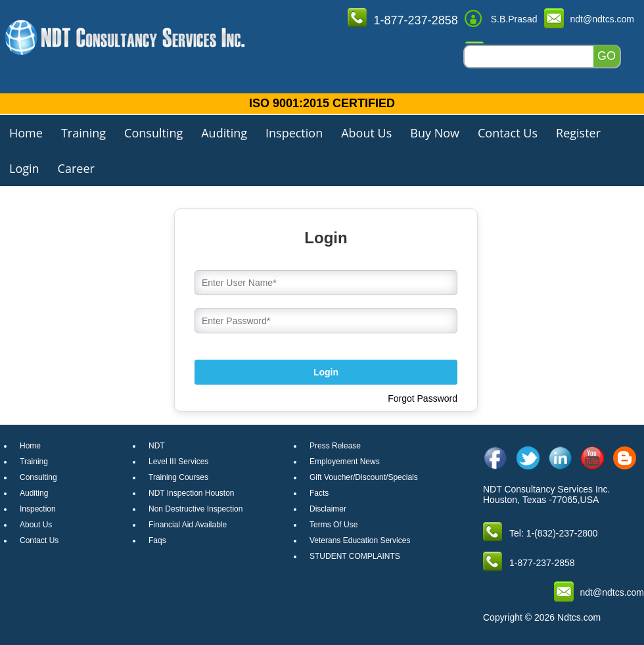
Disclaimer (328, 509)
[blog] (625, 458)
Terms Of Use (333, 525)
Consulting (153, 133)
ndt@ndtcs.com (602, 19)
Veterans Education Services (360, 540)
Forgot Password (423, 398)
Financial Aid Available (188, 525)
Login (24, 168)
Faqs (157, 540)
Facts (319, 493)
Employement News (345, 462)
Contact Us (508, 133)
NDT (157, 446)
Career (76, 168)
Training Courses (178, 477)
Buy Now (435, 133)
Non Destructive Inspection (195, 509)
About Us (366, 133)
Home (26, 133)
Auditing (224, 133)
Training (83, 133)
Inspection (294, 133)
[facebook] (496, 458)
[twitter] (528, 458)
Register (578, 133)
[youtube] (592, 458)
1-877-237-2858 (416, 20)
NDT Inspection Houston (192, 493)
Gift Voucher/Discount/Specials (364, 477)
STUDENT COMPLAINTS (355, 556)
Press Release (335, 446)
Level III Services (178, 462)
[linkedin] (560, 458)
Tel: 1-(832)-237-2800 (554, 533)
